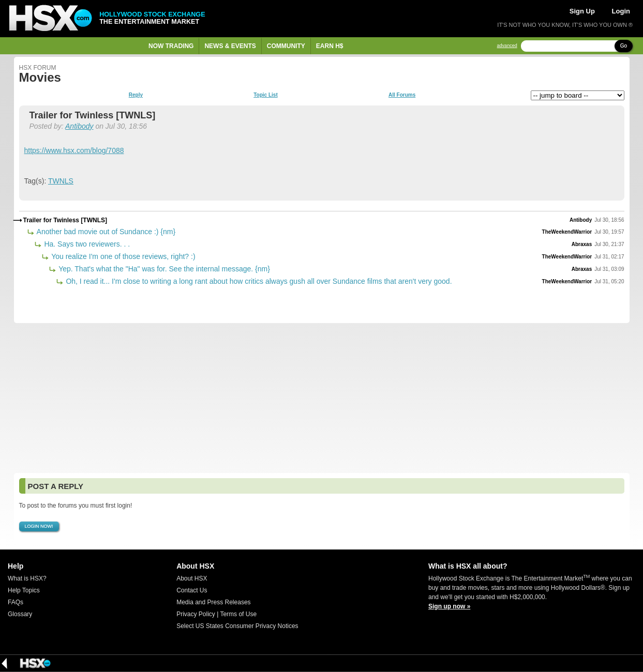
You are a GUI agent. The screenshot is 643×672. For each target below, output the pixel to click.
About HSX (192, 578)
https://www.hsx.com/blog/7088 (74, 150)
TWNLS (61, 181)
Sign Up (582, 11)
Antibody (79, 126)
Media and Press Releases (213, 602)
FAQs (16, 602)
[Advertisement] (322, 398)
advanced (507, 46)
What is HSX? (27, 578)
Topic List (265, 95)
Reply (136, 95)
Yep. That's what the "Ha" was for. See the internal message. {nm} (163, 269)
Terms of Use (238, 614)
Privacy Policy (196, 614)
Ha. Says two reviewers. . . (86, 244)
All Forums (402, 95)
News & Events (230, 46)
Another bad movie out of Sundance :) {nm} (106, 232)
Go (624, 46)
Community (286, 46)
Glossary (20, 614)
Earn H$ (330, 46)
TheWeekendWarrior (567, 232)
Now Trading (171, 46)
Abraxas (582, 244)
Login (621, 11)
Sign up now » (449, 606)
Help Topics (24, 590)
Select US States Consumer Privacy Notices (237, 626)
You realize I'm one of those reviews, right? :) (123, 256)
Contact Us (192, 590)
